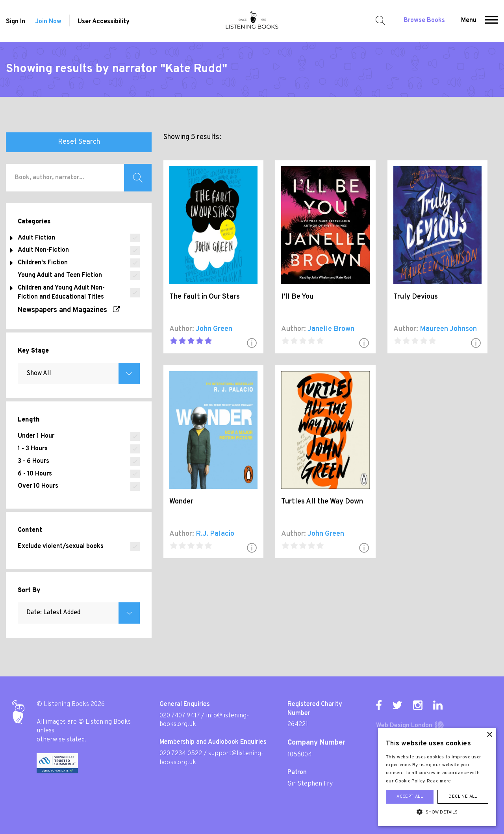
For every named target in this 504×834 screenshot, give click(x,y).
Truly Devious (416, 297)
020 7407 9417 (180, 716)
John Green (214, 329)
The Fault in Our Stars (205, 297)
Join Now (48, 22)
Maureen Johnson (448, 329)
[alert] (437, 777)
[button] (492, 21)
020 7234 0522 (181, 754)
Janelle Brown (331, 329)
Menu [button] (469, 20)
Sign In (16, 22)
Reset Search (79, 142)
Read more (439, 781)
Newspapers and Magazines (69, 310)
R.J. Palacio (215, 534)
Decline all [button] (463, 797)
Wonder (181, 502)
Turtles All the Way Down (322, 502)
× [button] (489, 735)
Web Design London (404, 726)
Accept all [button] (410, 797)
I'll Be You (297, 297)
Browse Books (424, 20)
